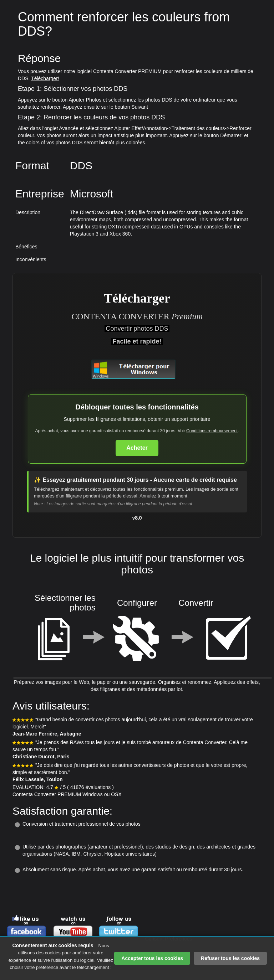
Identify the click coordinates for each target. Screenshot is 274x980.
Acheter (137, 448)
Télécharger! (45, 78)
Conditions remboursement (212, 431)
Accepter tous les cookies (152, 958)
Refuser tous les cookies (230, 958)
